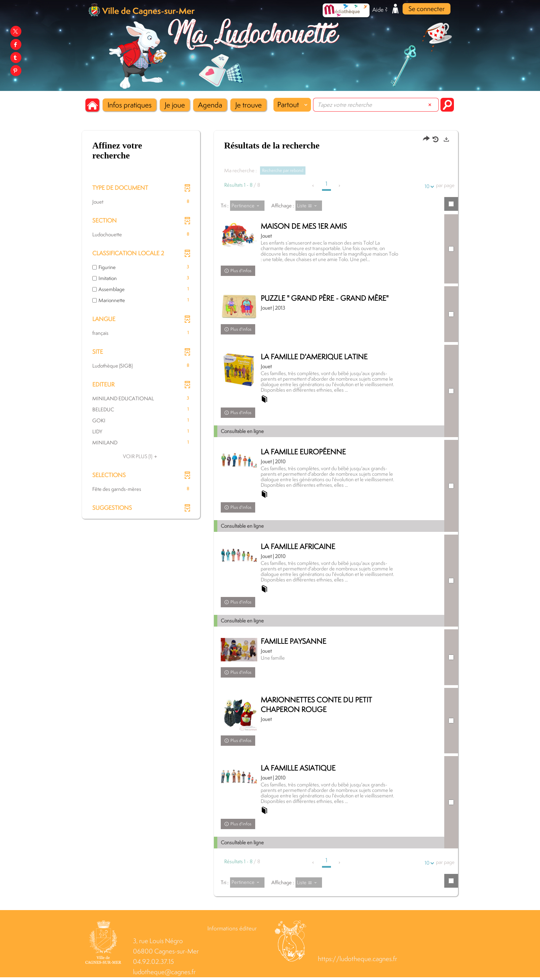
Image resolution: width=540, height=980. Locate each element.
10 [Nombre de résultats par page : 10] (428, 186)
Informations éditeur (232, 931)
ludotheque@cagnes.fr (164, 975)
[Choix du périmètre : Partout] (292, 105)
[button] (129, 105)
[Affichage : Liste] (309, 206)
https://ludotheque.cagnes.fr (357, 962)
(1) (141, 456)
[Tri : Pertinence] (247, 206)
